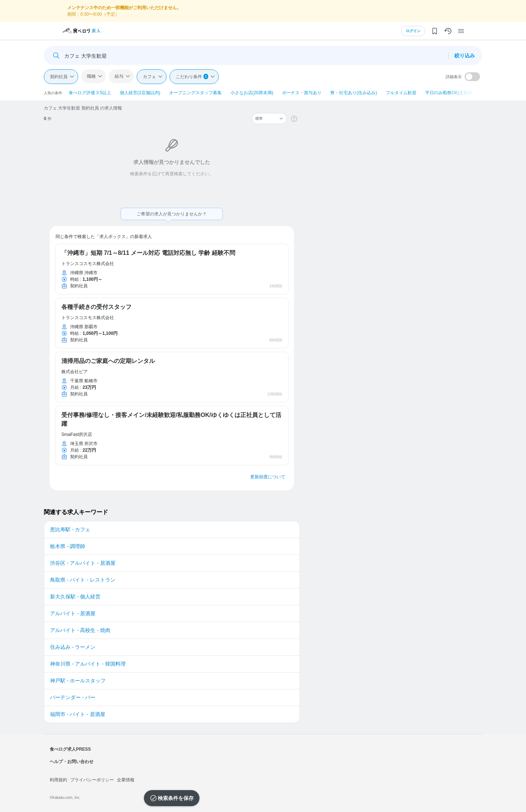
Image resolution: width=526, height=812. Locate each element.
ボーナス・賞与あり (302, 93)
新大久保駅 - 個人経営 (75, 597)
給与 (119, 76)
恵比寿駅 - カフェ (70, 529)
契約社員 (59, 77)
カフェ (149, 77)
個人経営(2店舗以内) (140, 93)
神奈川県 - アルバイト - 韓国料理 (88, 664)
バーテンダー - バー (73, 697)
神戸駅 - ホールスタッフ (78, 681)
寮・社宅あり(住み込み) (354, 93)
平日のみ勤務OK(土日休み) (452, 93)
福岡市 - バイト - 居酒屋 (78, 714)
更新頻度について (268, 477)
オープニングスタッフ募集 (195, 93)
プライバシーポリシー (92, 780)
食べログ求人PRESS (70, 749)
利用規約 (58, 780)
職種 (91, 76)
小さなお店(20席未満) (252, 93)
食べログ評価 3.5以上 (90, 93)
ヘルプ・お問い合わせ (72, 762)
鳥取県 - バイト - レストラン (83, 580)
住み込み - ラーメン (73, 647)
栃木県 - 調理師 (68, 546)
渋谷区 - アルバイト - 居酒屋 (83, 563)
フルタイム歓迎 (401, 93)
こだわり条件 (192, 76)
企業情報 (126, 780)
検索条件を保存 (176, 798)
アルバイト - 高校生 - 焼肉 (80, 630)
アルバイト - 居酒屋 (73, 613)
